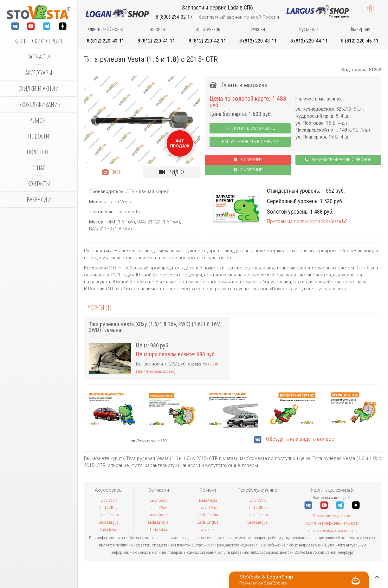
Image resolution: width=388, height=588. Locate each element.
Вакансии (39, 200)
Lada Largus (109, 522)
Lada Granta (109, 515)
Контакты (39, 184)
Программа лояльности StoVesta (307, 221)
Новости (39, 136)
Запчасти (39, 57)
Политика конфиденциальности (332, 523)
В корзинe (248, 170)
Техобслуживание (39, 104)
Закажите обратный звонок (338, 160)
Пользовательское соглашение (332, 531)
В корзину (248, 160)
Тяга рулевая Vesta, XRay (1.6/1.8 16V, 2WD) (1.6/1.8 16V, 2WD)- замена (155, 327)
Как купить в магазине (250, 128)
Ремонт (39, 120)
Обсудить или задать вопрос (294, 439)
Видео (171, 172)
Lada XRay (109, 508)
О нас (39, 168)
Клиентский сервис (39, 41)
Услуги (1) (100, 308)
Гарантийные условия (332, 516)
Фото (113, 172)
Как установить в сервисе (250, 142)
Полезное (39, 152)
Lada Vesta (109, 501)
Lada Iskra (109, 530)
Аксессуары (39, 73)
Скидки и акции (39, 89)
